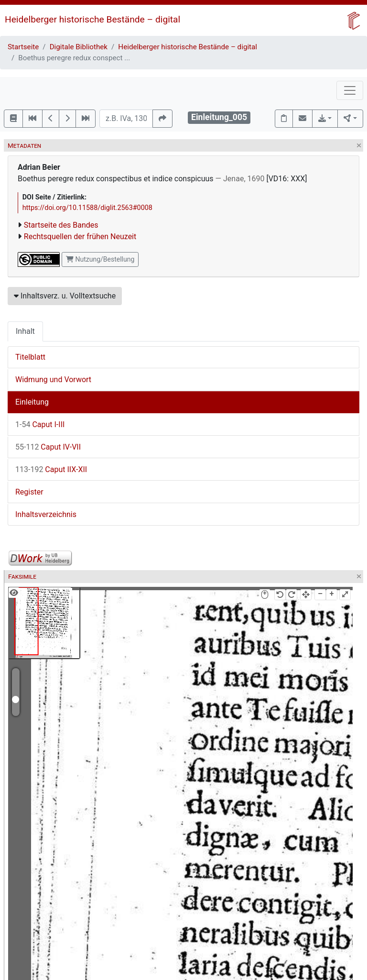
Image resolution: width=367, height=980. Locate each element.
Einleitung (32, 402)
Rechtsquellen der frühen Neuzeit (80, 237)
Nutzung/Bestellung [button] (100, 259)
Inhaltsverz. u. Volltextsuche (65, 296)
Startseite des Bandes (61, 225)
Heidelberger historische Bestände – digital (92, 19)
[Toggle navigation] (350, 90)
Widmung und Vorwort (53, 380)
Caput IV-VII (48, 447)
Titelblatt (30, 357)
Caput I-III (40, 424)
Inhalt (25, 331)
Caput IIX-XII (51, 469)
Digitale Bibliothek (79, 47)
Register (29, 492)
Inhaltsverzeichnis (46, 514)
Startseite (23, 47)
